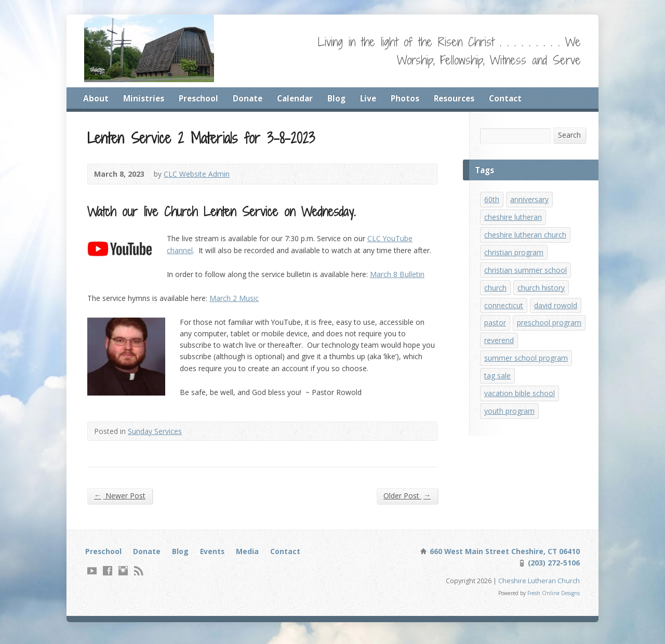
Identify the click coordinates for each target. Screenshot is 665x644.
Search (569, 136)
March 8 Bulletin (401, 278)
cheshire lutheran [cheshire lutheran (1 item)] (513, 220)
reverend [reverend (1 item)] (499, 368)
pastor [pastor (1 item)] (496, 331)
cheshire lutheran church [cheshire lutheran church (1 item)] (526, 238)
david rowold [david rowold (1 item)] (557, 313)
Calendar (298, 98)
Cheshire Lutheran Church (539, 587)
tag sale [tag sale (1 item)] (498, 406)
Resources (461, 98)
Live (373, 98)
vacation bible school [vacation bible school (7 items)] (520, 424)
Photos (411, 98)
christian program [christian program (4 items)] (515, 257)
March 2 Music (235, 302)
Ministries (144, 98)
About (96, 98)
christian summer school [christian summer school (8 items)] (526, 275)
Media (251, 556)
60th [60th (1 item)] (492, 201)
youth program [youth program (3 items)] (510, 443)
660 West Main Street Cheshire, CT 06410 (502, 556)
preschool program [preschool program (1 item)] (517, 350)
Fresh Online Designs (553, 600)
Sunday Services (156, 435)
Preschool (199, 98)
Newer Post (120, 501)
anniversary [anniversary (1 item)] (530, 201)
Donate (250, 98)
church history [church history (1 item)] (541, 294)
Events (215, 556)
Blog (341, 98)
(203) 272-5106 (553, 568)
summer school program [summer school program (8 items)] (527, 387)
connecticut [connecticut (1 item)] (504, 313)
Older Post (407, 501)
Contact (513, 98)
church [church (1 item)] (495, 294)
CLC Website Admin (198, 176)
